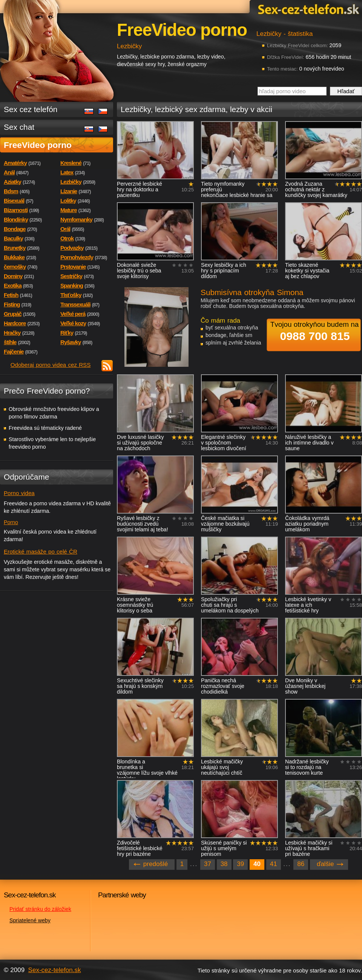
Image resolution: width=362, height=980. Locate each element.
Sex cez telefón (31, 109)
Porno (11, 522)
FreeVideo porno (38, 145)
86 (301, 864)
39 (240, 864)
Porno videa (19, 493)
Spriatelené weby (30, 920)
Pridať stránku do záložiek (40, 909)
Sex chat (19, 127)
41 (274, 864)
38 (224, 864)
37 (208, 864)
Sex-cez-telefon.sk (307, 9)
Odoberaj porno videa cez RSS (51, 365)
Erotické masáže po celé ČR (41, 552)
